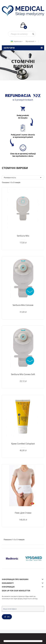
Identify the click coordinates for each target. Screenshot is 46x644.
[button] (4, 637)
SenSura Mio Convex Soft (23, 374)
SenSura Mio (23, 236)
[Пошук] (22, 34)
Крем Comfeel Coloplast (23, 444)
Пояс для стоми (23, 513)
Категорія (9, 48)
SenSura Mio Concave (23, 305)
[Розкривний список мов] (16, 41)
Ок (8, 617)
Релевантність (23, 178)
